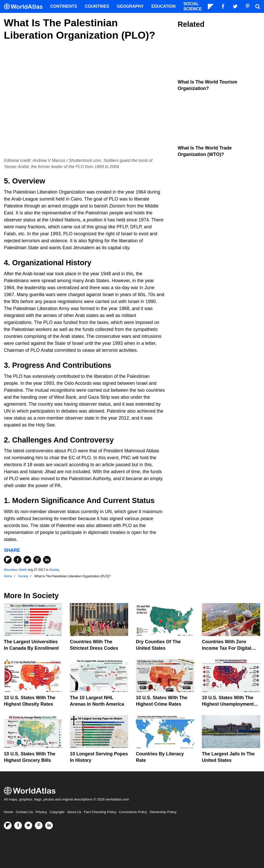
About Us (74, 812)
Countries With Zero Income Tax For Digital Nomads (227, 648)
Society (54, 570)
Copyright (57, 812)
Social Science (192, 6)
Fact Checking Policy (100, 812)
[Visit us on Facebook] (18, 825)
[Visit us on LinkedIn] (49, 825)
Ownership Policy (163, 812)
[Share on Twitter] (27, 560)
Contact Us (24, 812)
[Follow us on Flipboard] (8, 825)
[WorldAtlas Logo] (25, 7)
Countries (97, 6)
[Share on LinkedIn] (47, 560)
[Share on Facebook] (18, 560)
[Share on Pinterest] (37, 560)
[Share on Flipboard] (8, 560)
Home (9, 812)
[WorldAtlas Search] (258, 6)
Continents (64, 6)
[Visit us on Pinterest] (39, 825)
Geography (130, 6)
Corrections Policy (133, 812)
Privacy (41, 812)
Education (163, 6)
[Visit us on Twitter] (28, 825)
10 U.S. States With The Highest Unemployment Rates (228, 704)
